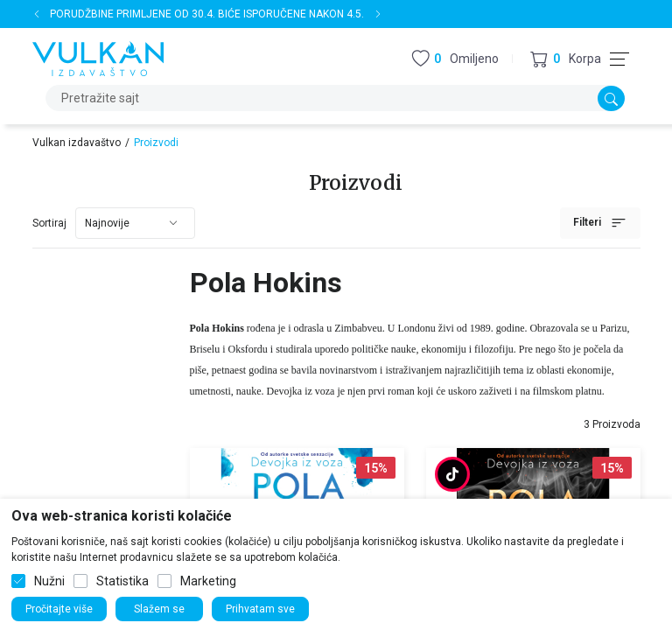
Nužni (49, 581)
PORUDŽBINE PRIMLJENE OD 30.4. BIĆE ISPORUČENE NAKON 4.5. (207, 14)
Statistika (122, 581)
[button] (566, 59)
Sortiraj (49, 223)
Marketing (208, 581)
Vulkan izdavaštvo (77, 143)
